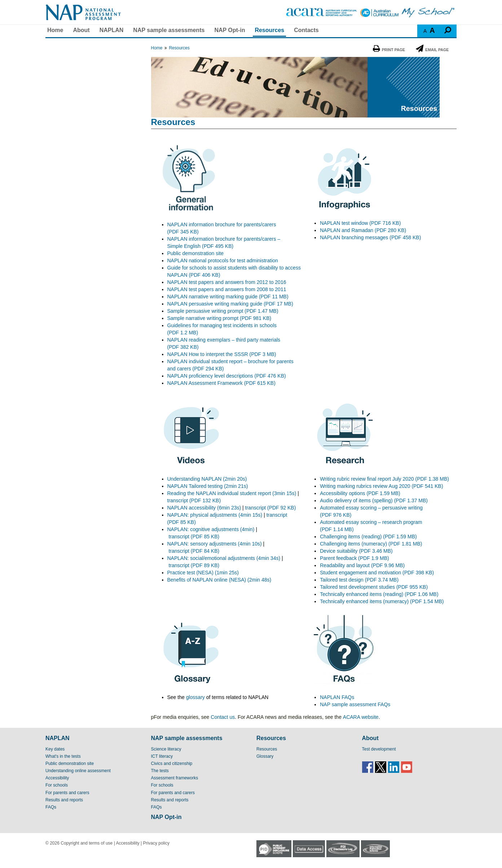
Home (55, 30)
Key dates (55, 749)
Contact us (223, 717)
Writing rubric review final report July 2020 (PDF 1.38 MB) (385, 479)
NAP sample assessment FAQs (355, 704)
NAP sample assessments (169, 30)
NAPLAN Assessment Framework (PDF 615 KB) (221, 383)
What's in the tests (63, 756)
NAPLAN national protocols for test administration (223, 261)
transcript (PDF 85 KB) (194, 537)
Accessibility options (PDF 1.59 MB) (360, 493)
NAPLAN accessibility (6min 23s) (204, 508)
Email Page (432, 50)
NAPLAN (112, 30)
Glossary (265, 756)
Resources (269, 30)
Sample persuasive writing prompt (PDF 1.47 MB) (223, 311)
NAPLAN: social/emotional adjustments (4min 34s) (224, 558)
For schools (57, 785)
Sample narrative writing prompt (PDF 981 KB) (219, 318)
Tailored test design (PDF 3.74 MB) (359, 580)
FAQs (51, 807)
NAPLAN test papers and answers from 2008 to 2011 (227, 289)
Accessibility (57, 778)
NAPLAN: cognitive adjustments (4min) (211, 529)
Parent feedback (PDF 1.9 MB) (354, 558)
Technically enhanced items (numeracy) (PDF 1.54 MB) (382, 601)
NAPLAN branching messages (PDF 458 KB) (370, 237)
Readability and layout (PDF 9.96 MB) (362, 565)
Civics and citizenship (172, 764)
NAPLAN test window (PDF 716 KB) (360, 223)
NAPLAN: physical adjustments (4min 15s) (215, 515)
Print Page (389, 50)
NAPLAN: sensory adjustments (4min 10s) (215, 544)
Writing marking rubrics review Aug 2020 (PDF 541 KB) (381, 486)
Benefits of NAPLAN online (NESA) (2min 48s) (219, 580)
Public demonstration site (195, 253)
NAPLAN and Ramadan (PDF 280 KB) (363, 230)
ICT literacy (162, 756)
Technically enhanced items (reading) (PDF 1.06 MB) (379, 594)
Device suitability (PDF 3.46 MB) (356, 551)
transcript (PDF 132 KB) (194, 500)
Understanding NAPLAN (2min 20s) (207, 479)
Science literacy (166, 749)
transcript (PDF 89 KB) (194, 565)
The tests (160, 771)
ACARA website (361, 717)
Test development (379, 749)
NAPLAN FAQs (337, 697)
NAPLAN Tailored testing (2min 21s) (208, 486)
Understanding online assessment (78, 771)
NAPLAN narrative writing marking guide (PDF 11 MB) (228, 297)
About (81, 30)
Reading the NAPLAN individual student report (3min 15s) (232, 493)
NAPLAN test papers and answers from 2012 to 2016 (227, 282)
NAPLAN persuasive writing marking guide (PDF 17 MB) (230, 304)
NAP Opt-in (230, 30)
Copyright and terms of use (87, 843)
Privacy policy (156, 843)
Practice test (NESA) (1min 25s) (203, 573)
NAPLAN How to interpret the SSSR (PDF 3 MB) (222, 354)
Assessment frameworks (175, 778)
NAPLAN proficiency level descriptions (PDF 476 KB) (227, 376)
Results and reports (64, 800)
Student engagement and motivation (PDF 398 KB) (377, 573)
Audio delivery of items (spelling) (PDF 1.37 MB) (374, 500)
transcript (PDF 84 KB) (194, 551)
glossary (195, 697)
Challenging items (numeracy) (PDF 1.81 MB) (371, 544)
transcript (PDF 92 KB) (271, 508)
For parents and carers (67, 793)
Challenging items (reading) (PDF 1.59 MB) (368, 537)
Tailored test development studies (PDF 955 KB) (374, 587)
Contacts (306, 30)
